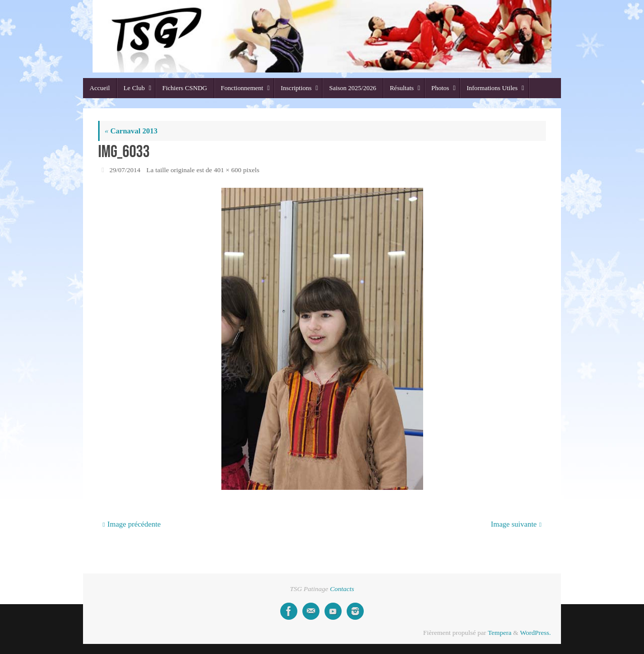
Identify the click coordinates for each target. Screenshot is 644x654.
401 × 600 (228, 170)
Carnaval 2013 (131, 131)
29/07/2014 (125, 170)
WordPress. (535, 633)
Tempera (499, 633)
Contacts (342, 589)
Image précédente (132, 524)
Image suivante (516, 524)
